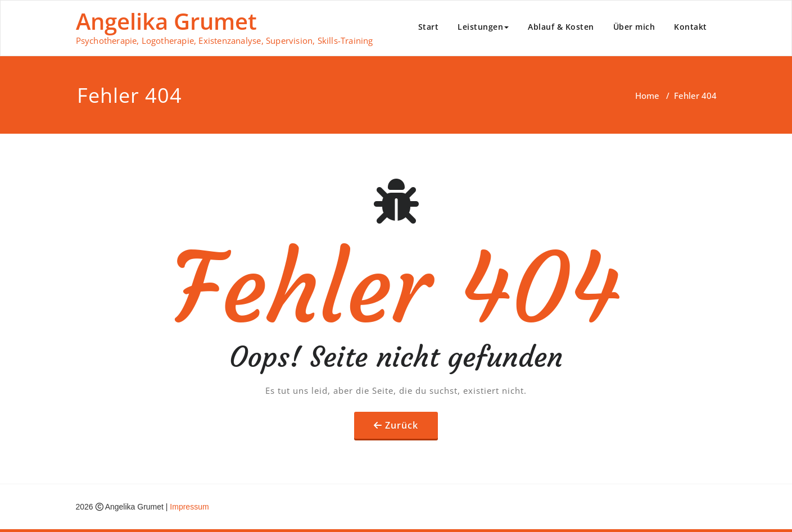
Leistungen (483, 27)
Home (647, 96)
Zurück (402, 425)
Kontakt (691, 27)
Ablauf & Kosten (561, 27)
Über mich (634, 27)
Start (429, 27)
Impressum (189, 507)
